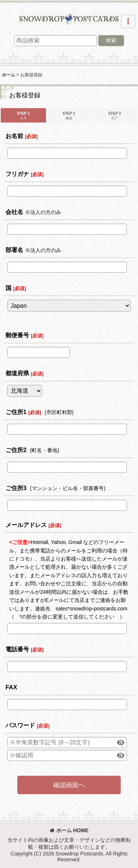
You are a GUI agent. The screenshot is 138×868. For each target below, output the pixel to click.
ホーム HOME (69, 830)
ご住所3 (16, 488)
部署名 (14, 250)
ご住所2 (16, 450)
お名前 (14, 136)
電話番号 (17, 649)
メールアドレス (26, 525)
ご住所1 (16, 412)
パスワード (20, 725)
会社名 (14, 212)
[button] (128, 21)
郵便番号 (17, 335)
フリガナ (17, 174)
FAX (11, 687)
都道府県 (17, 373)
